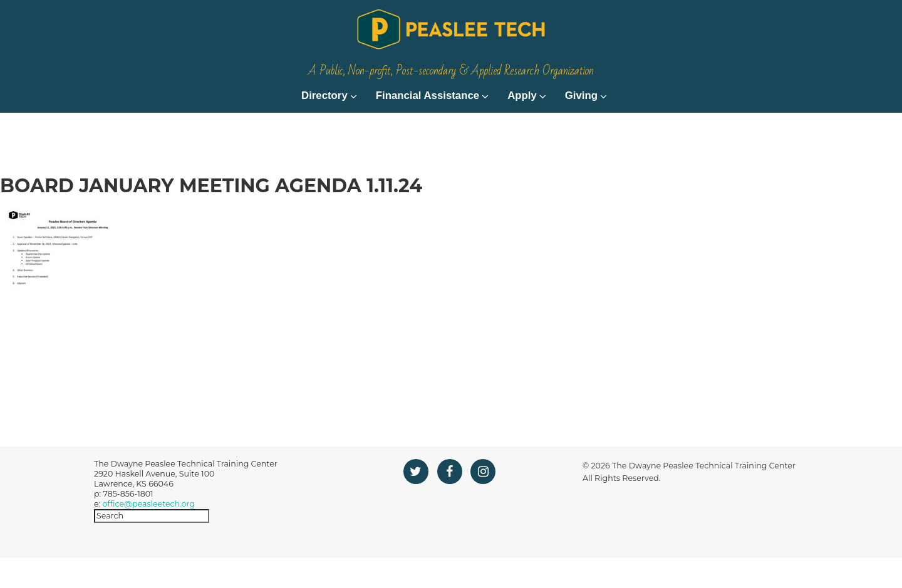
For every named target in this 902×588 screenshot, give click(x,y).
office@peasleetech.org (149, 534)
